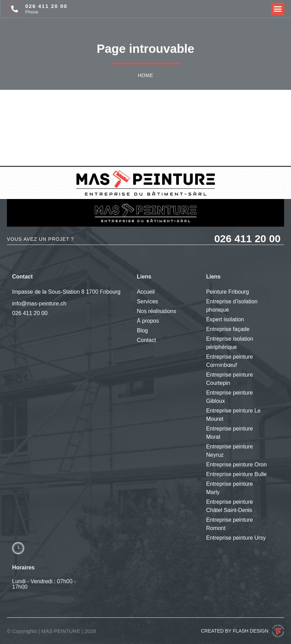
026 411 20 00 (46, 6)
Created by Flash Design (235, 631)
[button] (278, 9)
